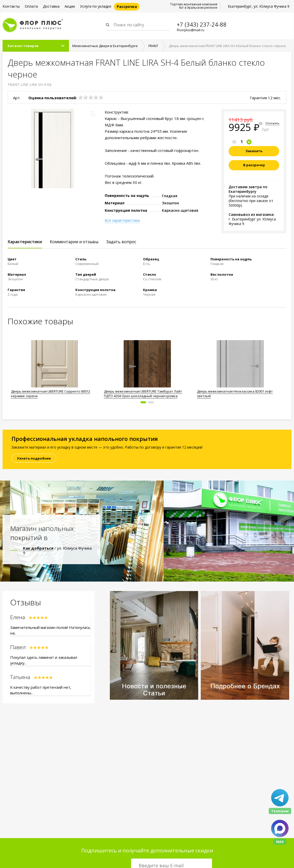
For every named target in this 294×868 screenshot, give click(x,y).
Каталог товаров (23, 46)
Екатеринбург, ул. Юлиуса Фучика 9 (259, 6)
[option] (54, 368)
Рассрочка (127, 7)
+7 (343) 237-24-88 (202, 24)
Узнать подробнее (34, 459)
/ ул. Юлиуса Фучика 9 (57, 551)
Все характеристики (122, 221)
